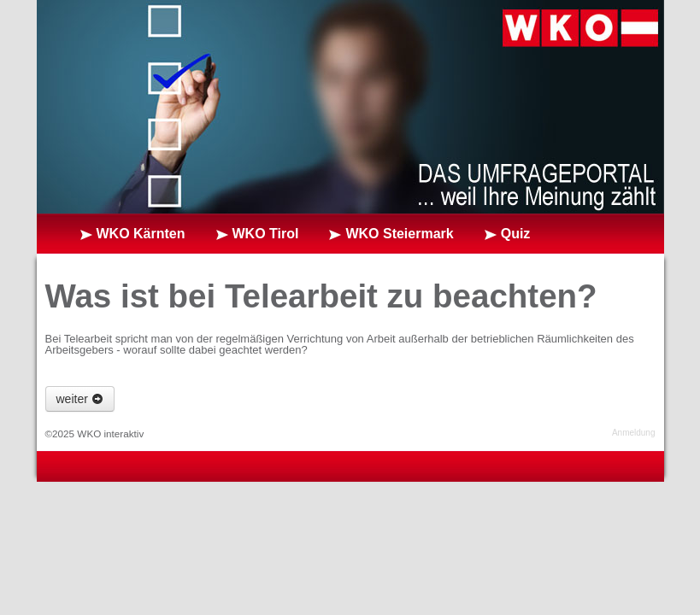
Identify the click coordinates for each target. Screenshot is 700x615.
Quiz (516, 234)
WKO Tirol (266, 234)
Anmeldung (634, 433)
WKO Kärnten (141, 234)
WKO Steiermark (399, 234)
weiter (80, 399)
